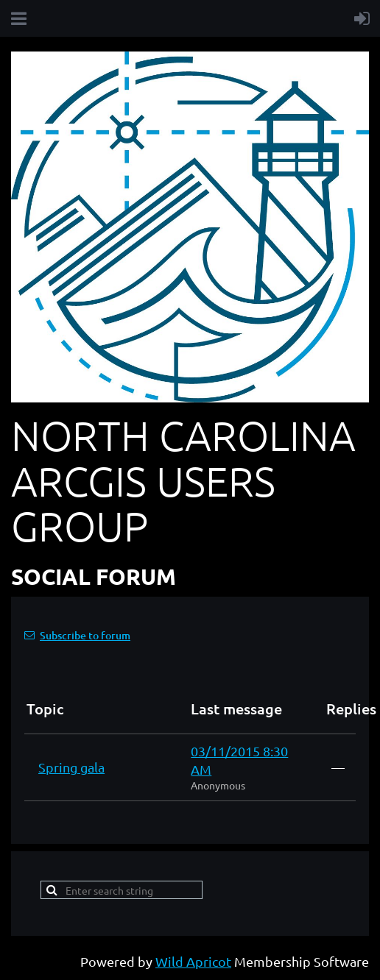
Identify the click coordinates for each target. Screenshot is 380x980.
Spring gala (71, 767)
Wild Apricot (193, 961)
